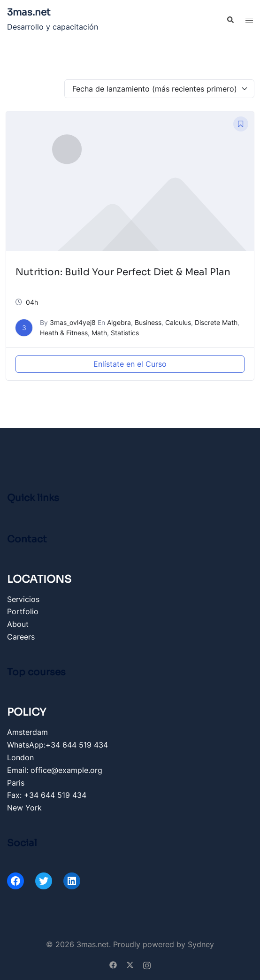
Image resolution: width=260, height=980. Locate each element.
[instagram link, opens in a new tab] (147, 964)
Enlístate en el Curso (130, 364)
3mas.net (29, 12)
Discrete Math (216, 322)
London (20, 757)
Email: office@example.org (55, 770)
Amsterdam (27, 732)
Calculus (178, 322)
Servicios (23, 599)
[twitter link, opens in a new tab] (130, 964)
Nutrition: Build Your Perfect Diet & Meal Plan (123, 272)
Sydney (201, 944)
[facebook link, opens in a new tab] (113, 964)
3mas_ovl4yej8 (73, 322)
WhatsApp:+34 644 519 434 (57, 745)
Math (99, 333)
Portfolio (23, 611)
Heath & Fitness (64, 333)
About (18, 624)
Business (148, 322)
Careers (21, 637)
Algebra (119, 322)
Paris (16, 783)
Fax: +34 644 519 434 (47, 795)
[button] (230, 20)
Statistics (125, 333)
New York (24, 808)
